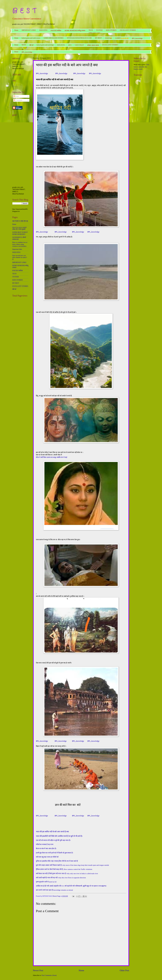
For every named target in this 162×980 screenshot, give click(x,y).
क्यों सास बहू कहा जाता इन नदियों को (47, 857)
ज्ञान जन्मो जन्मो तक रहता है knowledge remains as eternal (54, 890)
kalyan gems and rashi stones (31, 38)
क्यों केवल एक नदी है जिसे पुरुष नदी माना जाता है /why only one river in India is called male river (67, 874)
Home (16, 30)
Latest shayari (79, 45)
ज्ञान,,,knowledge (27, 52)
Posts (16, 96)
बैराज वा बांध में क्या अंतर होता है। (46, 849)
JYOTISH (99, 30)
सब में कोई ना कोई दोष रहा (20, 221)
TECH (91, 30)
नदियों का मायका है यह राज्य (45, 844)
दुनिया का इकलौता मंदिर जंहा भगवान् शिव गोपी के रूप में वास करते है (57, 861)
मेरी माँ (31, 45)
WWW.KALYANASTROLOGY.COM (79, 38)
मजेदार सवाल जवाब (93, 45)
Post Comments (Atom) (49, 975)
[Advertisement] (20, 152)
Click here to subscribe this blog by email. (141, 67)
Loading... (16, 86)
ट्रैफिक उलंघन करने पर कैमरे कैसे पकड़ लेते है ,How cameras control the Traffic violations (64, 869)
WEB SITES (43, 30)
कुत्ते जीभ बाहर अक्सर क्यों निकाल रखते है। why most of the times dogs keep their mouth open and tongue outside (72, 865)
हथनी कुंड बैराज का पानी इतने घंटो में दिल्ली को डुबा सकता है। (54, 853)
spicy (70, 45)
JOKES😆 (108, 38)
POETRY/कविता (56, 31)
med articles (61, 45)
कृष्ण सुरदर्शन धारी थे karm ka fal (46, 882)
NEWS (24, 45)
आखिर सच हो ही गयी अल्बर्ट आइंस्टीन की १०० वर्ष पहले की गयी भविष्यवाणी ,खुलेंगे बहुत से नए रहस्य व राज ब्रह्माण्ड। (71, 886)
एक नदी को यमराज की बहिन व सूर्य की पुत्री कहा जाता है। (53, 840)
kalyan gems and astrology (45, 45)
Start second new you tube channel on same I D (20, 257)
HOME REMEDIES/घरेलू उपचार (75, 31)
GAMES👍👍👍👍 (122, 38)
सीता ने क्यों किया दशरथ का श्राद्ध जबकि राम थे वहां (52, 457)
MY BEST (98, 38)
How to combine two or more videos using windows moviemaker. (20, 244)
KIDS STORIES (111, 30)
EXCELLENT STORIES (128, 30)
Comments (18, 100)
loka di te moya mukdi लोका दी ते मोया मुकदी (19, 228)
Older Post (124, 970)
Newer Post (38, 970)
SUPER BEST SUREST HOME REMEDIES (20, 233)
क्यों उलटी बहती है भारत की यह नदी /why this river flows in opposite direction (61, 878)
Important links (17, 249)
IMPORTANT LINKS (29, 30)
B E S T (24, 11)
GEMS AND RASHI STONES (54, 38)
